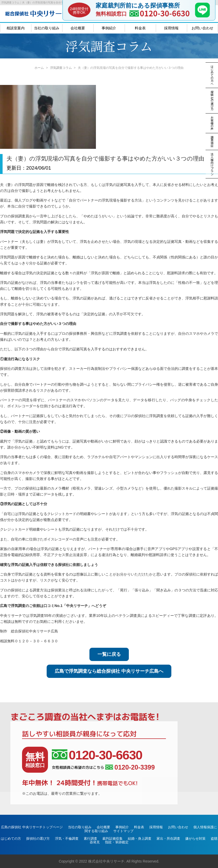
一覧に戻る (109, 654)
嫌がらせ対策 (195, 839)
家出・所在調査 (168, 839)
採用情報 (171, 28)
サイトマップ (123, 831)
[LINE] (202, 16)
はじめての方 (11, 839)
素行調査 (90, 839)
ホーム (39, 68)
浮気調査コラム (61, 68)
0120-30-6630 (165, 13)
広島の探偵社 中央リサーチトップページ (32, 827)
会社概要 (78, 28)
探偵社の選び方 (38, 839)
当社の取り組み (47, 28)
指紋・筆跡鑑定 (117, 842)
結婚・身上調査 (140, 839)
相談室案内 (16, 28)
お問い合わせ (202, 28)
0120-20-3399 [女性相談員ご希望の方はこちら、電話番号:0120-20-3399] (130, 767)
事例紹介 (109, 28)
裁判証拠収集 (112, 839)
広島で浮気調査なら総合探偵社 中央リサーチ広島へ (109, 671)
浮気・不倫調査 (67, 839)
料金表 (140, 28)
